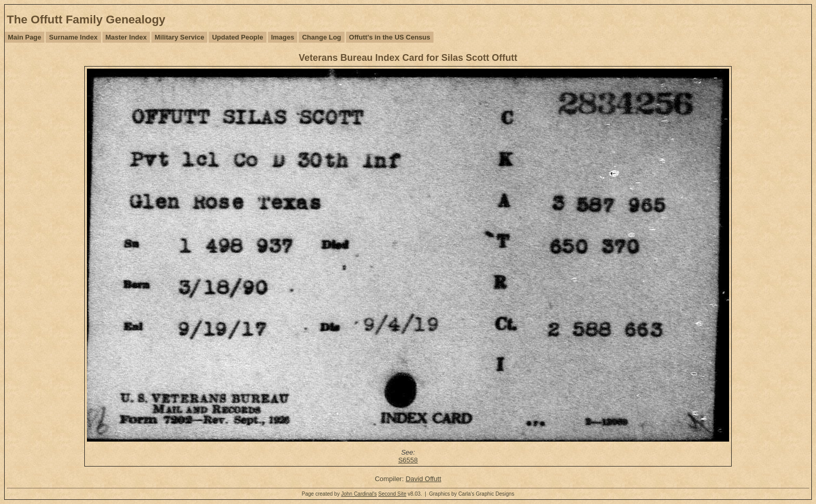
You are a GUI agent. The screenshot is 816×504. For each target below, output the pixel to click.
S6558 (408, 460)
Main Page (24, 37)
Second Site (392, 494)
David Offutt (423, 479)
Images (283, 37)
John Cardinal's (359, 494)
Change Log (321, 37)
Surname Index (73, 37)
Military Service (179, 37)
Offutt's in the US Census (390, 37)
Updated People (237, 37)
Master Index (126, 37)
